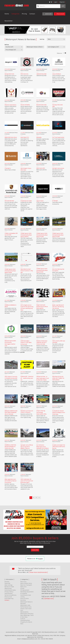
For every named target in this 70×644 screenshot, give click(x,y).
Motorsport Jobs (25, 605)
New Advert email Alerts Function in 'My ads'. (27, 271)
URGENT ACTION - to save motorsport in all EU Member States (43, 378)
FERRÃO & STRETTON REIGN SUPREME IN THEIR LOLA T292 (10, 447)
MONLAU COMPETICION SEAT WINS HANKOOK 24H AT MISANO (11, 413)
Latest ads (48, 14)
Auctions (23, 600)
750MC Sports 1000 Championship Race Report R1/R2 (42, 270)
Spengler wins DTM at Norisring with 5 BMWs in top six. (27, 447)
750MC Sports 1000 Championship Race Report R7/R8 (42, 235)
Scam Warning (9, 598)
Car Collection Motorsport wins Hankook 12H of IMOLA (42, 447)
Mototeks (39, 137)
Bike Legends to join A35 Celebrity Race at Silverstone (10, 481)
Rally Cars (23, 587)
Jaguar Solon (40, 201)
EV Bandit (55, 201)
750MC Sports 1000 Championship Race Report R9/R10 (26, 235)
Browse (7, 582)
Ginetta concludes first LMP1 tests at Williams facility (59, 447)
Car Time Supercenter (58, 137)
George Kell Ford (9, 74)
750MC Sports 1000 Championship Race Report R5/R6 (58, 235)
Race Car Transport (26, 585)
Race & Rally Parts (26, 583)
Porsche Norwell (9, 201)
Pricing (24, 14)
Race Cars (23, 582)
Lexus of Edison (57, 74)
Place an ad (60, 14)
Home (7, 14)
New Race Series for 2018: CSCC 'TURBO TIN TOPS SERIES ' (58, 378)
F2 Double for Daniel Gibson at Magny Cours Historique (59, 413)
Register (62, 2)
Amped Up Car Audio (26, 201)
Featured (7, 583)
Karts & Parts (25, 598)
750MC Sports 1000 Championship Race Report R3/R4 (10, 271)
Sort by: (42, 39)
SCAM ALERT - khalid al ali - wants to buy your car (27, 378)
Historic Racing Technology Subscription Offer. (42, 412)
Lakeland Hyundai (41, 74)
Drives (22, 588)
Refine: (7, 45)
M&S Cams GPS (41, 168)
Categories (15, 14)
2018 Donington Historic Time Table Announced (26, 343)
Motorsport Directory (27, 614)
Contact (32, 14)
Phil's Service (24, 74)
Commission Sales (10, 590)
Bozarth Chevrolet (41, 105)
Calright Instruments (58, 168)
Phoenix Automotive (10, 105)
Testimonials (9, 593)
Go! (63, 6)
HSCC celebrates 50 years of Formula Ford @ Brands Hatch (27, 481)
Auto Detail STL (25, 137)
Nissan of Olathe (25, 105)
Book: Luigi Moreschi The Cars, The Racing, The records (58, 307)
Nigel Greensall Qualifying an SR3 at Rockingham (42, 307)
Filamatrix (8, 168)
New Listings (9, 585)
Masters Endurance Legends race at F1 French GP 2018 (42, 343)
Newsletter (9, 21)
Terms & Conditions (10, 595)
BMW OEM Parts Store (11, 137)
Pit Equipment (25, 590)
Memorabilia (24, 612)
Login (56, 2)
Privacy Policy (9, 592)
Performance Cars (26, 607)
